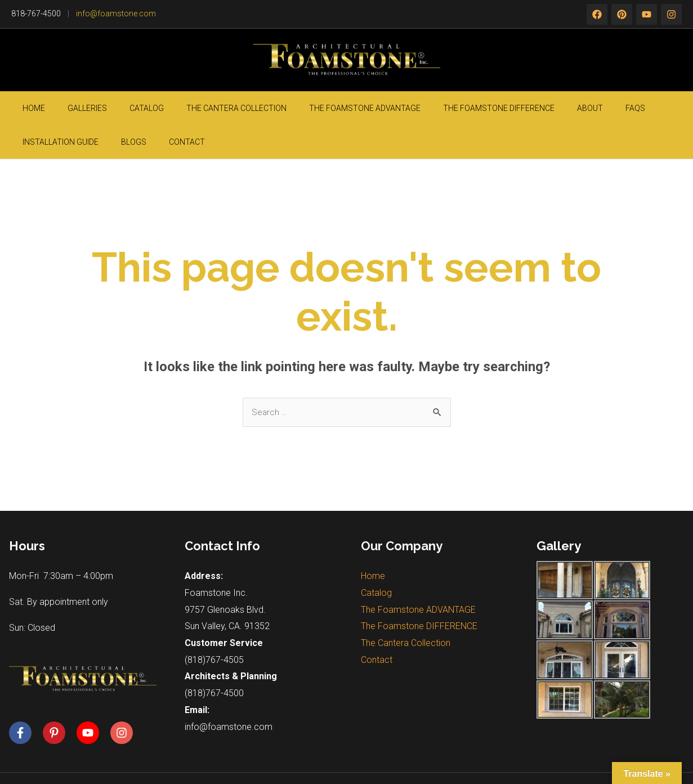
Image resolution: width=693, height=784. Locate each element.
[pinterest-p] (59, 700)
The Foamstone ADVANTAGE (292, 108)
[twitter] (622, 14)
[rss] (671, 14)
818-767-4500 (36, 14)
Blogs (622, 108)
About (484, 108)
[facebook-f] (25, 700)
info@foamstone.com (116, 14)
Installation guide (565, 108)
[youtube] (92, 700)
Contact (658, 108)
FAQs (512, 108)
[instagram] (647, 14)
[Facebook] (597, 14)
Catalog (108, 108)
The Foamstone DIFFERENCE (409, 108)
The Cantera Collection (181, 108)
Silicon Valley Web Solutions (545, 762)
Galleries (65, 108)
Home (29, 108)
